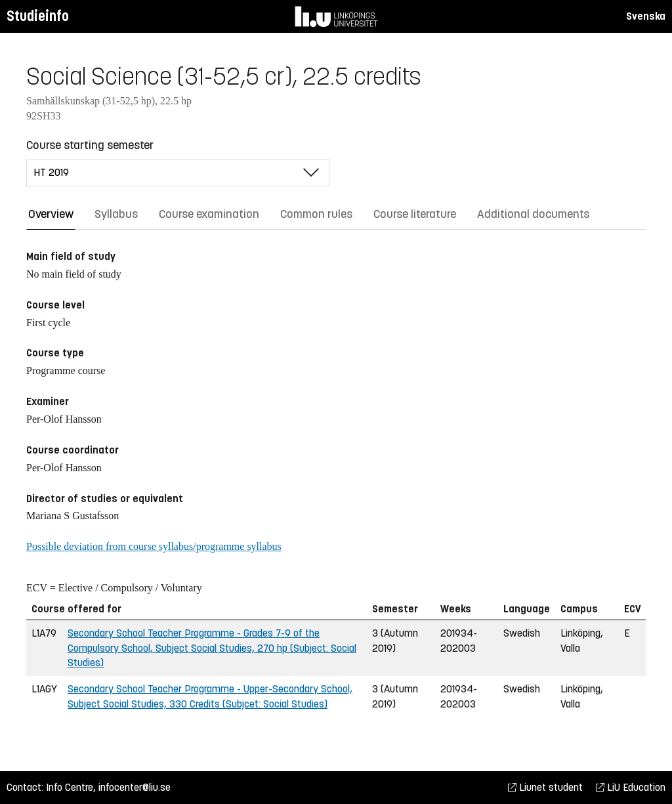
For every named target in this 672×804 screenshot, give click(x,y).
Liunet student (545, 787)
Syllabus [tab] (116, 214)
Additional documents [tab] (533, 214)
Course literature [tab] (415, 214)
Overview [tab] (51, 214)
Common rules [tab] (316, 214)
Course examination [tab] (209, 214)
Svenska (646, 16)
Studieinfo (38, 16)
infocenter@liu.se (135, 787)
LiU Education (631, 787)
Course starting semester (90, 145)
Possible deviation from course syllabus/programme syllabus (154, 546)
